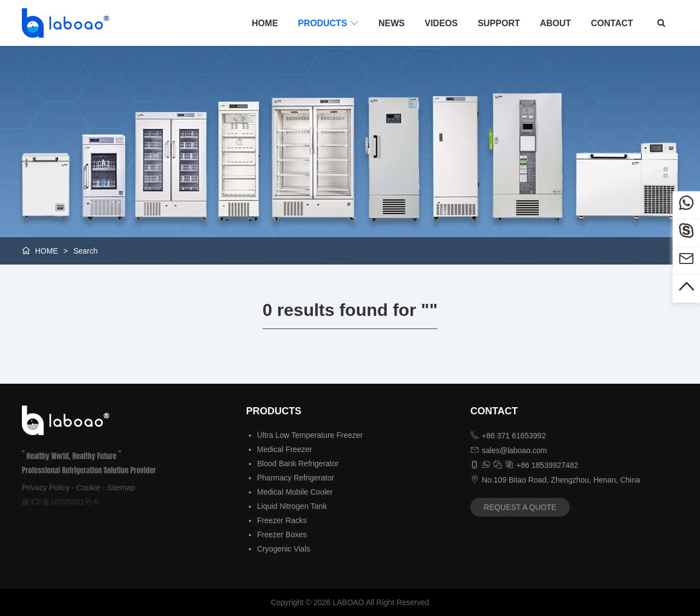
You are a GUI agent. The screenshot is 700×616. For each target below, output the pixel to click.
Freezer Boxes (282, 535)
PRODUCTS (328, 23)
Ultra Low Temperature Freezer (310, 435)
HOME (265, 23)
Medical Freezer (284, 449)
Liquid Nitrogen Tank (292, 506)
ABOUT (555, 23)
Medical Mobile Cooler (295, 492)
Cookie (89, 488)
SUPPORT (498, 23)
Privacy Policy (46, 488)
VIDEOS (441, 23)
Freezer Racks (282, 520)
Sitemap (121, 488)
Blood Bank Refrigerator (298, 464)
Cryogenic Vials (284, 549)
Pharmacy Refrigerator (296, 478)
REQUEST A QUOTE (520, 507)
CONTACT (612, 23)
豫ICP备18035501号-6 (60, 502)
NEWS (392, 23)
